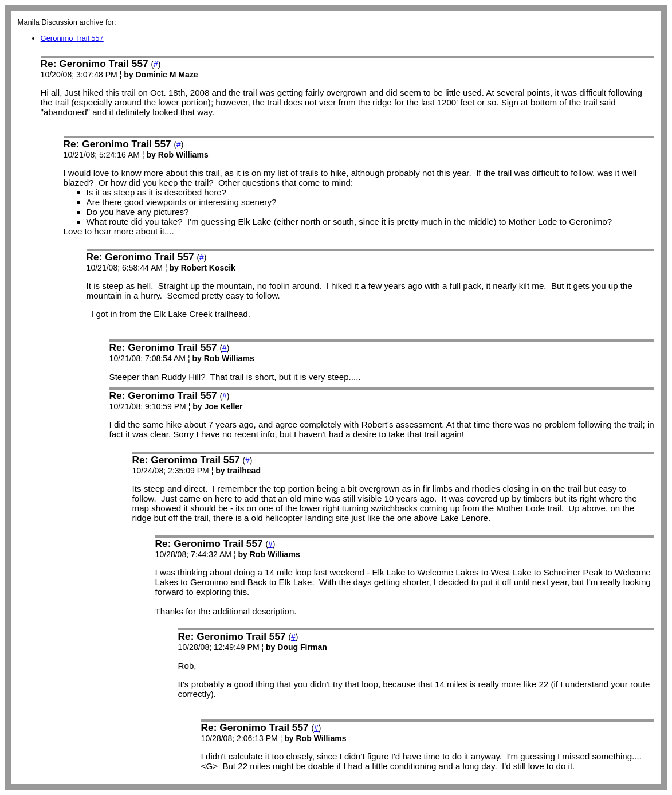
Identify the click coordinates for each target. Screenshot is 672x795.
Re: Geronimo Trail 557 (95, 64)
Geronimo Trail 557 (72, 38)
